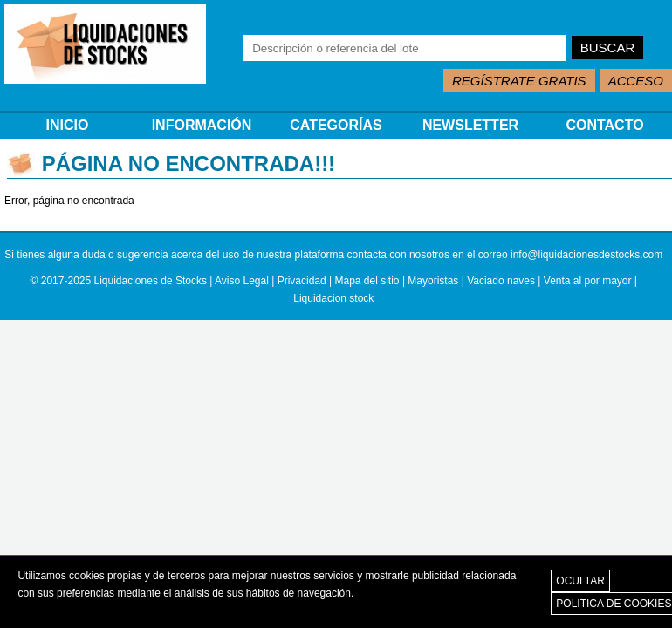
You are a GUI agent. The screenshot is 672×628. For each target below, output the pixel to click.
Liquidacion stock (333, 298)
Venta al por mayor (588, 281)
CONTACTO (604, 125)
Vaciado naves (501, 281)
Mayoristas (433, 281)
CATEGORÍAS (336, 125)
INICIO (68, 125)
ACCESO (636, 81)
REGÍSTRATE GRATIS (519, 81)
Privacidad (302, 281)
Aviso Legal (242, 281)
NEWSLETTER (470, 125)
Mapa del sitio (367, 281)
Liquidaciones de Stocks (151, 281)
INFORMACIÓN (202, 125)
